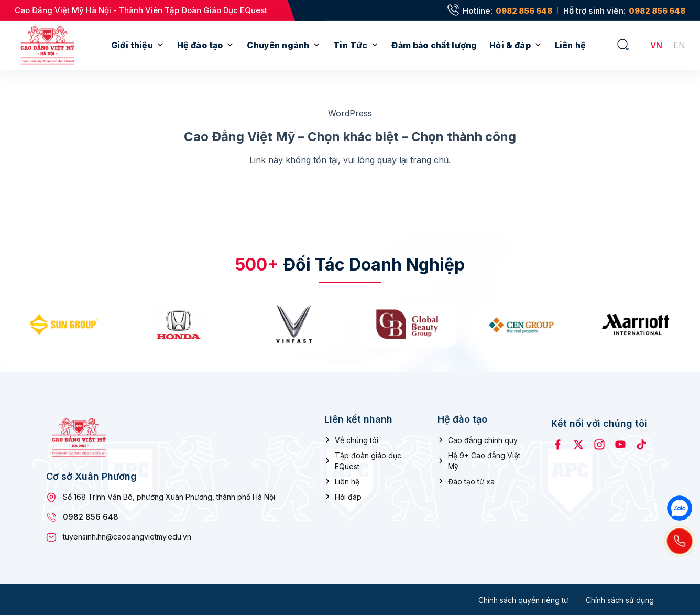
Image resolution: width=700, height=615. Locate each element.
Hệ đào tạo (200, 45)
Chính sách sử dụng (620, 599)
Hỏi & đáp (510, 45)
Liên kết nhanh (358, 418)
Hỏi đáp (348, 495)
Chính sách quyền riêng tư (523, 599)
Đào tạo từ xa (471, 480)
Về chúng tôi (357, 439)
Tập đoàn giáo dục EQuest (368, 459)
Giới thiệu (132, 45)
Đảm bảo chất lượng (434, 45)
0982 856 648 (524, 11)
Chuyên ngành (278, 45)
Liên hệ (570, 45)
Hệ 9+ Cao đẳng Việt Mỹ (484, 459)
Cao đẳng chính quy (483, 439)
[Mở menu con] (160, 45)
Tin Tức (350, 45)
